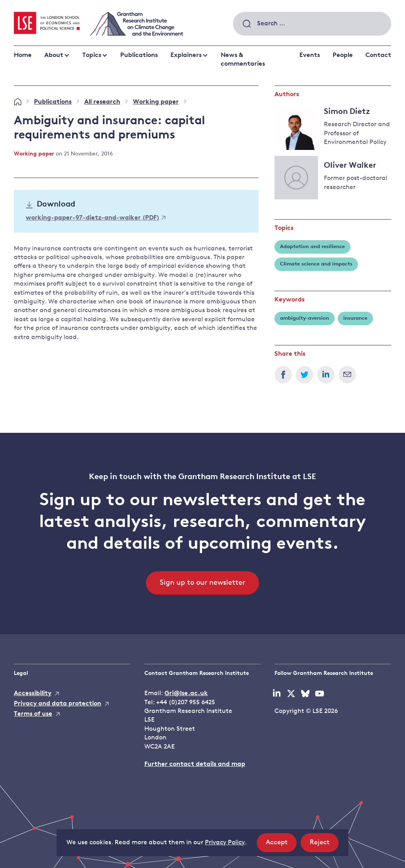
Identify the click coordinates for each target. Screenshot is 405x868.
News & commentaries (243, 60)
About (54, 55)
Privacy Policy (225, 843)
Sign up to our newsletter (202, 583)
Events (310, 55)
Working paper (156, 102)
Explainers (186, 55)
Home (23, 55)
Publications (139, 55)
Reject (324, 845)
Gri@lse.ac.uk (186, 694)
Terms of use (33, 714)
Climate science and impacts (316, 264)
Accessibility (33, 694)
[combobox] (312, 24)
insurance (355, 318)
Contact (378, 55)
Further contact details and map (195, 764)
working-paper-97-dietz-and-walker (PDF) (96, 218)
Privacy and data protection (58, 704)
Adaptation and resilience (312, 247)
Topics (92, 55)
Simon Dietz (347, 112)
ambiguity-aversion (305, 318)
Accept (281, 845)
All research (102, 102)
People (343, 55)
